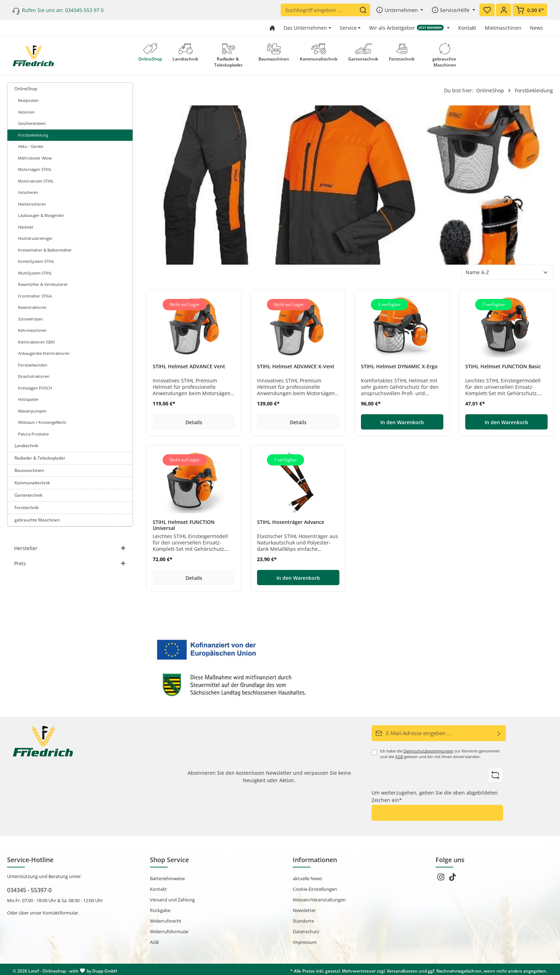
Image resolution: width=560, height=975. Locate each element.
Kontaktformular (60, 911)
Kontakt (467, 28)
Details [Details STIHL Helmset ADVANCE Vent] (194, 422)
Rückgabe (160, 909)
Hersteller (70, 548)
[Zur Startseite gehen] (272, 28)
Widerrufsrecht (166, 919)
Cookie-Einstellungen (315, 888)
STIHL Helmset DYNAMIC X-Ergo (399, 367)
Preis (70, 563)
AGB (399, 756)
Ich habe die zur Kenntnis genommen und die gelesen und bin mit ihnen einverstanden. (440, 753)
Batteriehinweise (167, 877)
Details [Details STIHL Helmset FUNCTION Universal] (194, 578)
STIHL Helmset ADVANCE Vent (189, 367)
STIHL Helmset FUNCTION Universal (184, 525)
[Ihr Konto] (504, 10)
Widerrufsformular (169, 930)
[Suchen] (365, 10)
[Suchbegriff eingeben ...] (320, 10)
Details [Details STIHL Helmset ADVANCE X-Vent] (298, 422)
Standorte (303, 919)
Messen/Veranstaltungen (319, 898)
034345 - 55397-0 (29, 889)
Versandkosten (402, 970)
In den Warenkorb (402, 422)
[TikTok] (453, 878)
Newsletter (304, 909)
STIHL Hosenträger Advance (291, 522)
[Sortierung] (507, 272)
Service (348, 28)
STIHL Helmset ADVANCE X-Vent (296, 367)
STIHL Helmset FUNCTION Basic (503, 367)
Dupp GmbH (105, 970)
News (536, 28)
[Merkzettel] (487, 10)
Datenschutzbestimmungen (428, 750)
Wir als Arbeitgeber (406, 28)
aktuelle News (307, 877)
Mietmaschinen (503, 28)
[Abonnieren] (499, 733)
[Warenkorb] (530, 10)
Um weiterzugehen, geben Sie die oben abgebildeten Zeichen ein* (435, 795)
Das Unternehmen (305, 28)
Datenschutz (306, 930)
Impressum (305, 941)
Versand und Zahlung (172, 898)
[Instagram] (441, 878)
